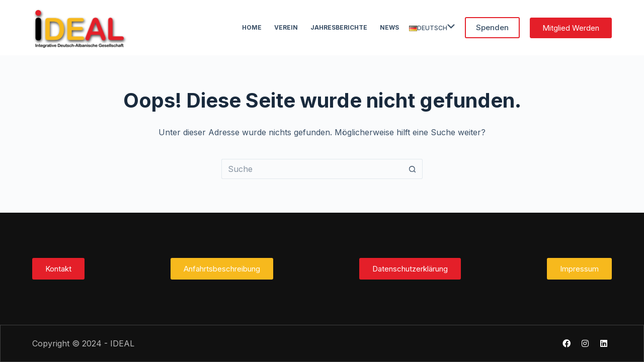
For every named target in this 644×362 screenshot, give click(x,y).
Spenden (492, 27)
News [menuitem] (389, 27)
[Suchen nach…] (312, 169)
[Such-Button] (413, 169)
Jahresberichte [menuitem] (339, 27)
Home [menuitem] (252, 27)
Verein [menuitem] (286, 27)
